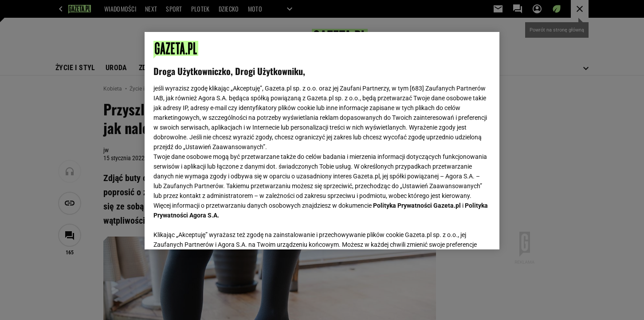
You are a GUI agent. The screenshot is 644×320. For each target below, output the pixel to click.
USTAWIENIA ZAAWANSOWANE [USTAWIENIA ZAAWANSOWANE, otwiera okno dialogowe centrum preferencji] (211, 232)
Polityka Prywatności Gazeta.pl (417, 205)
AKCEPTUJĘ (461, 232)
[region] (322, 141)
